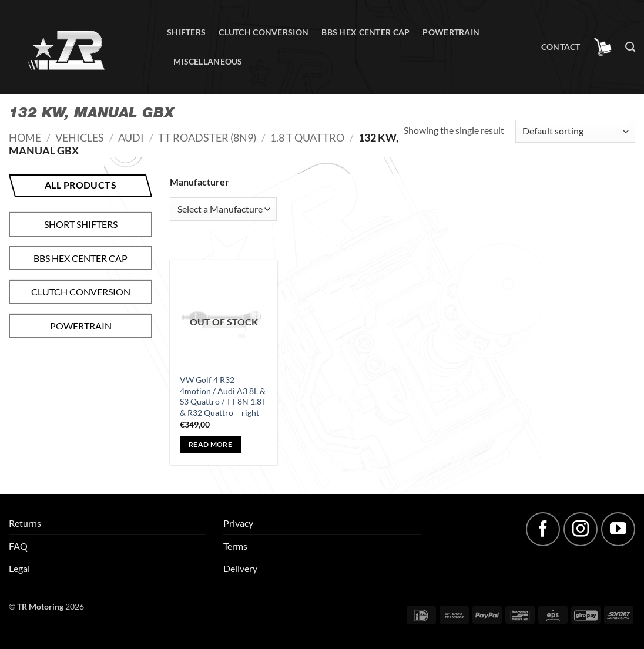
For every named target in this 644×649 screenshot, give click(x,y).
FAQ (18, 546)
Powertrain (451, 32)
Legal (19, 568)
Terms (235, 546)
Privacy (238, 523)
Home (25, 137)
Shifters (186, 32)
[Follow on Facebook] (543, 529)
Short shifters (81, 224)
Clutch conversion (264, 32)
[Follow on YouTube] (618, 529)
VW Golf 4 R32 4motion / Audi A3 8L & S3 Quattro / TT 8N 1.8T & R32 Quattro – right (223, 396)
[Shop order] (575, 131)
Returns (25, 523)
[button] (603, 47)
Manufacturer (199, 182)
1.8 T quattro (307, 137)
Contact (561, 47)
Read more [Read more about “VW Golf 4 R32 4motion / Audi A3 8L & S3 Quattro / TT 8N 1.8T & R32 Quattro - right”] (210, 444)
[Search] (630, 47)
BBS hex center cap (365, 32)
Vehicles (80, 137)
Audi (131, 137)
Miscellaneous (208, 61)
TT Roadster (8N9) (207, 137)
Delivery (240, 568)
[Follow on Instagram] (581, 529)
